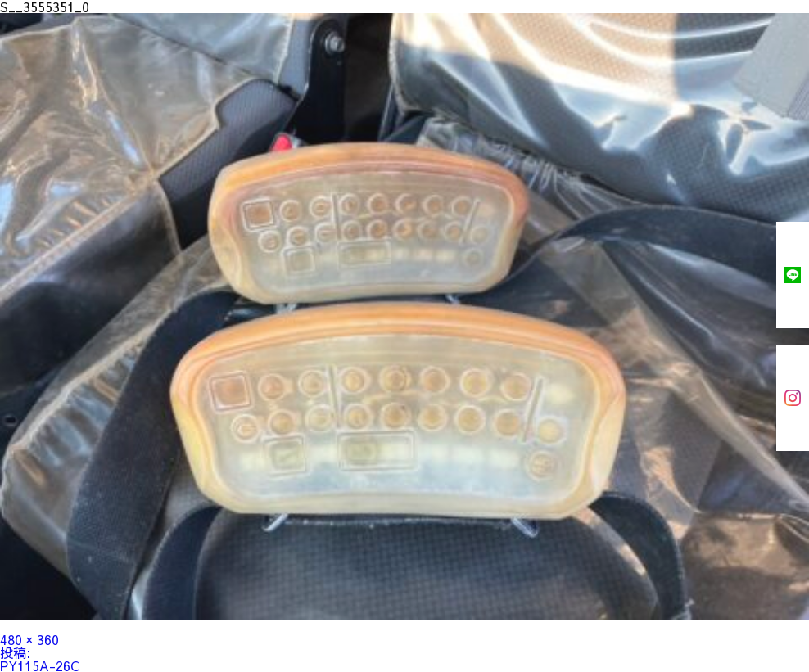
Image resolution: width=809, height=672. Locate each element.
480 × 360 (29, 639)
